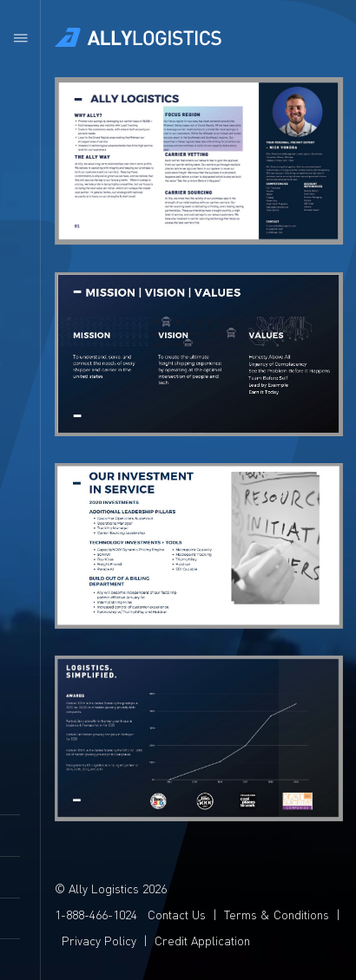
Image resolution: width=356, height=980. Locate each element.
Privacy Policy (98, 940)
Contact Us (176, 914)
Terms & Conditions (276, 914)
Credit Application (201, 940)
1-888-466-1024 (95, 914)
